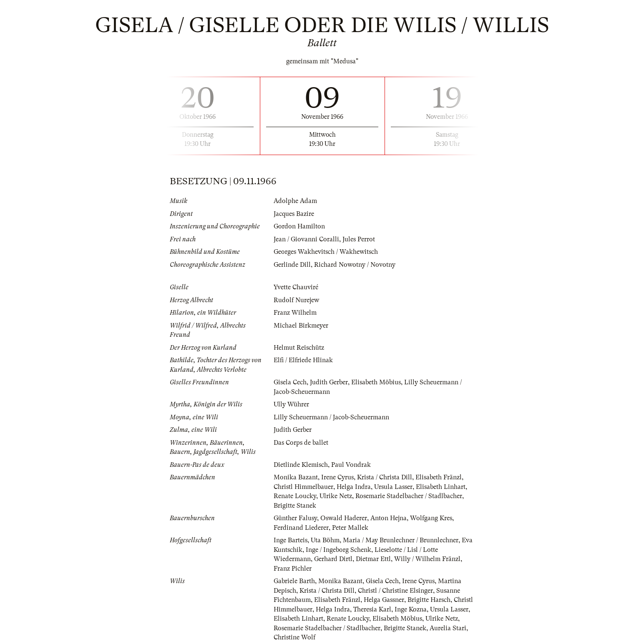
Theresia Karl (372, 609)
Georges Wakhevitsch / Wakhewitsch (326, 252)
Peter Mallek (350, 528)
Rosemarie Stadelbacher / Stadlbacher (409, 496)
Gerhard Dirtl (333, 559)
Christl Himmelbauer (303, 487)
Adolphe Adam (295, 201)
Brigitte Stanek (295, 506)
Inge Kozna (411, 609)
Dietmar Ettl (373, 559)
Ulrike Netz (336, 496)
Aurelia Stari (448, 628)
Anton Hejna (389, 518)
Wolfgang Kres (431, 518)
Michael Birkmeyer (301, 326)
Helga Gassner (384, 600)
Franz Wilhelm (295, 313)
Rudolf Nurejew (296, 300)
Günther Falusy (295, 518)
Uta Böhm (325, 540)
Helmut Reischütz (299, 348)
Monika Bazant (296, 477)
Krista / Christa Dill (385, 477)
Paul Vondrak (351, 465)
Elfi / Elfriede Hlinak (303, 360)
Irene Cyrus (337, 477)
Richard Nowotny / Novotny (355, 265)
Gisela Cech (290, 382)
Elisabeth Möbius (376, 382)
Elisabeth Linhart (441, 487)
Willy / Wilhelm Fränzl (427, 559)
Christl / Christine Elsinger (395, 591)
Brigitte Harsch (429, 600)
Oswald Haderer (344, 518)
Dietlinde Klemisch (301, 465)
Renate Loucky (295, 496)
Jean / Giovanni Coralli (306, 239)
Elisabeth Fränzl (439, 477)
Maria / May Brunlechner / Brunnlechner (401, 540)
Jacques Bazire (294, 214)
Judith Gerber (329, 382)
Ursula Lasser (393, 487)
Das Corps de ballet (301, 443)
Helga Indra (354, 487)
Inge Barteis (291, 540)
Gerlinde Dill (292, 265)
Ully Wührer (291, 404)
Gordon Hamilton (299, 226)
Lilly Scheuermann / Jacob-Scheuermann (331, 417)
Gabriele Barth (294, 581)
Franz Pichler (293, 569)
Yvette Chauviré (296, 287)
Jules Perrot (359, 239)
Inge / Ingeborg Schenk (338, 550)
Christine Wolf (294, 637)
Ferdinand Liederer (301, 528)
